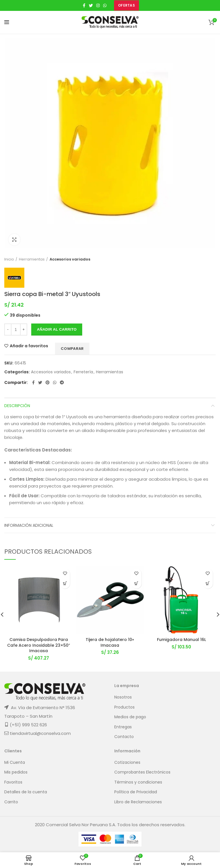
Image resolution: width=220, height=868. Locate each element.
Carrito (11, 802)
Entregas (123, 727)
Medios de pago (130, 717)
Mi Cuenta (15, 763)
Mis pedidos (16, 772)
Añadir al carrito (57, 329)
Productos (124, 707)
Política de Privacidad (136, 792)
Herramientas (32, 259)
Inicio (9, 259)
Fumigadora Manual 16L (181, 640)
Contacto (124, 737)
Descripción (17, 406)
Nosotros (123, 697)
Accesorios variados (70, 259)
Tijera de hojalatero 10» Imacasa (110, 642)
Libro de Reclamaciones (138, 802)
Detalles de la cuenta (26, 792)
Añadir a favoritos (29, 346)
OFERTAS (126, 5)
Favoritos (13, 782)
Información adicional (29, 525)
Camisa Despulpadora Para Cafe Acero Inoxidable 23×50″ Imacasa (39, 645)
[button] (65, 584)
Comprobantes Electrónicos (142, 772)
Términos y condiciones (138, 782)
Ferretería (83, 372)
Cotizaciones (127, 763)
